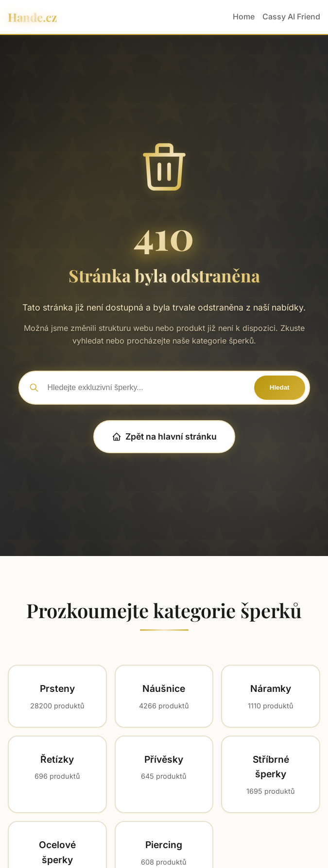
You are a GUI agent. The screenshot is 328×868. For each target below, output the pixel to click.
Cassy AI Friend (291, 16)
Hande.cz (32, 17)
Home (244, 16)
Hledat (280, 387)
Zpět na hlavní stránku (164, 436)
